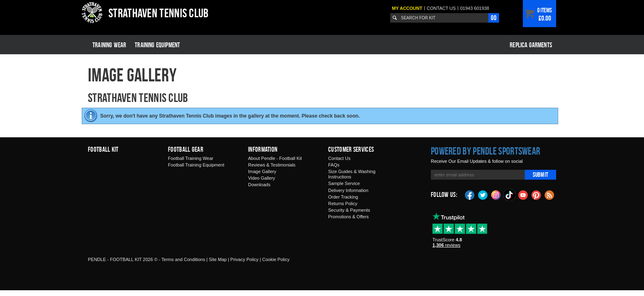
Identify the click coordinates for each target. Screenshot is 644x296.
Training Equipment (157, 45)
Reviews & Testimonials (272, 165)
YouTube (523, 194)
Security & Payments (349, 210)
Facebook (470, 194)
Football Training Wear (191, 158)
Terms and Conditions (183, 259)
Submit (540, 175)
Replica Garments (531, 45)
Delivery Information (348, 190)
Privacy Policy (244, 259)
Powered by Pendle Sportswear (485, 151)
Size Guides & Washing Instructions (352, 174)
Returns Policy (343, 203)
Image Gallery (262, 171)
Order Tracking (343, 197)
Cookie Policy (276, 259)
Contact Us (339, 158)
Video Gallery (262, 178)
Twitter (483, 194)
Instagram (496, 194)
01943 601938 (474, 8)
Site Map (217, 259)
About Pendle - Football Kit (275, 158)
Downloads (259, 185)
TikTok (510, 195)
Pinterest (536, 194)
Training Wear (109, 45)
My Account (407, 8)
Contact (441, 8)
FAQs (334, 165)
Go (494, 18)
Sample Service (344, 183)
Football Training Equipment (196, 165)
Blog (550, 194)
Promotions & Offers (348, 217)
